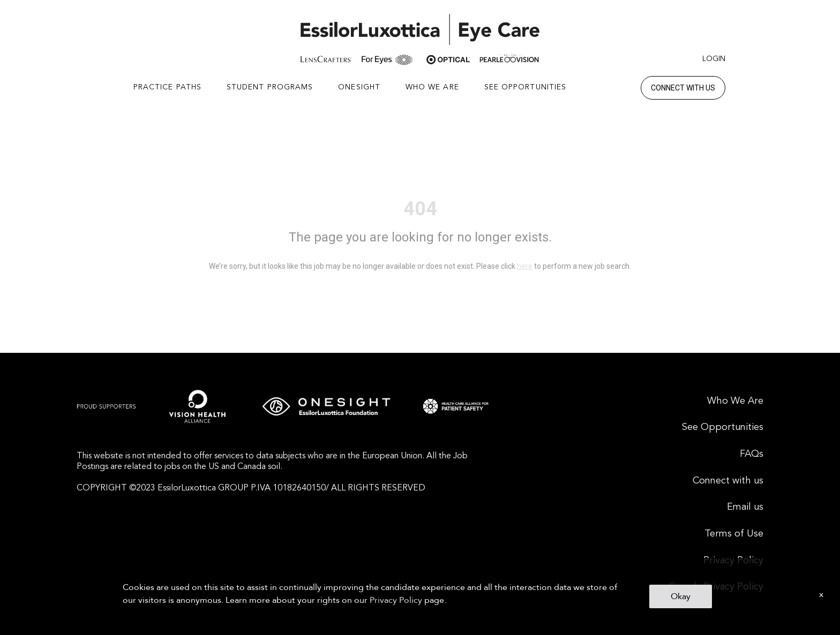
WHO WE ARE (432, 87)
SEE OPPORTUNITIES (526, 87)
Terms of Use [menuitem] (734, 534)
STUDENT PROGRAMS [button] (270, 87)
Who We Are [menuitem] (735, 401)
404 (420, 209)
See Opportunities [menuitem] (723, 427)
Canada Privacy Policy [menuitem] (716, 587)
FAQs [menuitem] (752, 454)
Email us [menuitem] (745, 507)
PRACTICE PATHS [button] (167, 87)
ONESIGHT (359, 87)
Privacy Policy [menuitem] (733, 561)
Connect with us (683, 88)
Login (714, 59)
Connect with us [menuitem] (728, 481)
